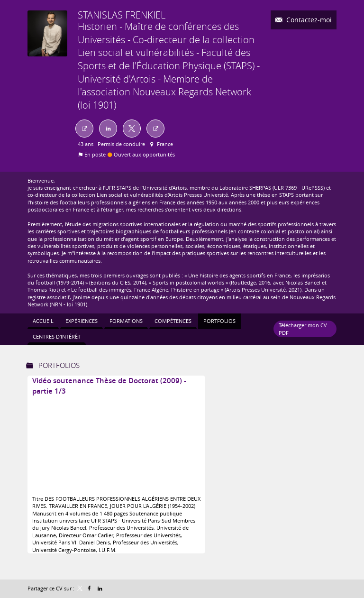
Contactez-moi (308, 20)
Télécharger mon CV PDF (303, 329)
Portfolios (59, 365)
